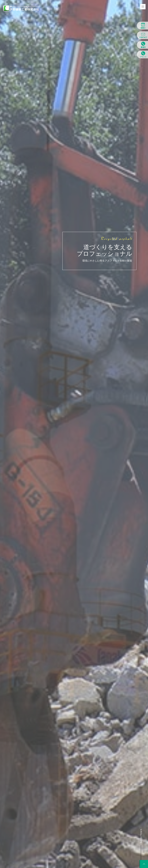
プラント (142, 54)
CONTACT (142, 35)
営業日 (142, 26)
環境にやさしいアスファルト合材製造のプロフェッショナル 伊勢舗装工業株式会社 (21, 8)
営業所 (142, 45)
